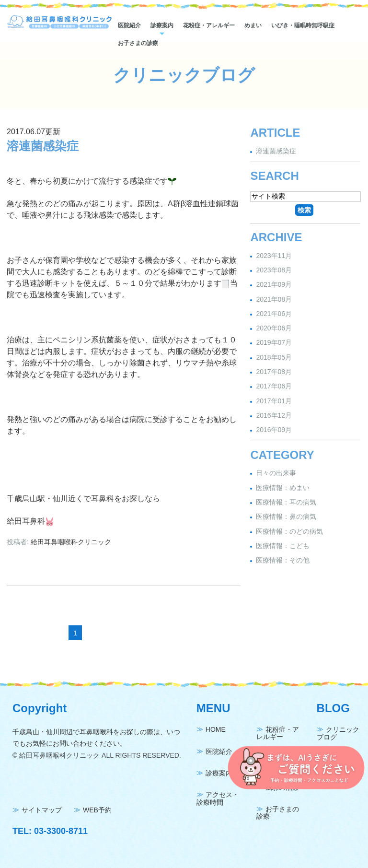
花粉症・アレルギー (209, 25)
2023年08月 (274, 270)
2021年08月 (274, 299)
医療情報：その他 (283, 560)
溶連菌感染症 (43, 146)
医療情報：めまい (283, 488)
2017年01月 (274, 401)
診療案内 (162, 25)
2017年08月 (274, 372)
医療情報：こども (283, 546)
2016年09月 (274, 430)
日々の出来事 (276, 473)
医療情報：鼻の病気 (286, 517)
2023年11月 (274, 256)
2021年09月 (274, 285)
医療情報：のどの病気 (289, 531)
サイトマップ (42, 810)
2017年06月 (274, 387)
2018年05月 (274, 357)
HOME (216, 730)
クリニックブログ (338, 733)
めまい (253, 25)
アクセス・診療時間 (218, 799)
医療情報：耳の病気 (286, 502)
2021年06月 (274, 314)
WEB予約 (97, 810)
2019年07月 (274, 343)
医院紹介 (129, 25)
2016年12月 (274, 415)
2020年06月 (274, 328)
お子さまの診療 (138, 43)
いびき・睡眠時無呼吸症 (303, 25)
